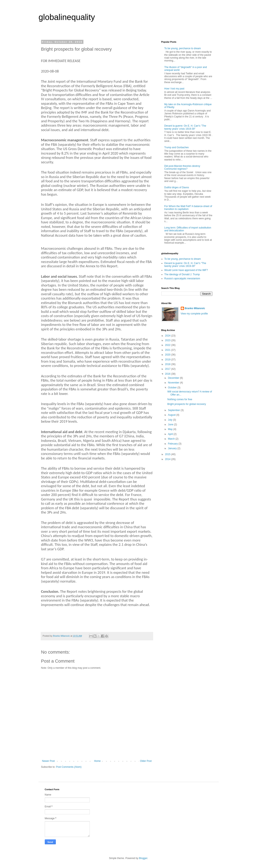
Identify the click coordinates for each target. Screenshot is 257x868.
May (171, 429)
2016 (168, 374)
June (171, 425)
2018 (168, 364)
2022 (168, 345)
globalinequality (67, 17)
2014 (168, 459)
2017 (168, 369)
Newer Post (48, 761)
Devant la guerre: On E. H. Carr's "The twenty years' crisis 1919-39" (185, 127)
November (174, 383)
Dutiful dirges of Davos (177, 187)
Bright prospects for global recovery (187, 404)
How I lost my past (174, 89)
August (172, 415)
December (174, 378)
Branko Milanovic (195, 308)
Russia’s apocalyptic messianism (182, 279)
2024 (168, 336)
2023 (168, 340)
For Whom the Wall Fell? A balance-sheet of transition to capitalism (188, 208)
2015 (168, 454)
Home (97, 761)
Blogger (143, 858)
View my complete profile (194, 314)
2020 (168, 355)
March (172, 439)
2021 (168, 350)
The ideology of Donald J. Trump (182, 274)
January (173, 448)
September (174, 410)
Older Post (146, 761)
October (173, 388)
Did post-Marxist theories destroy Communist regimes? (182, 167)
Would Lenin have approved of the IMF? (186, 270)
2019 (168, 360)
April (171, 434)
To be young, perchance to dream (183, 48)
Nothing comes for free (180, 399)
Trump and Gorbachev (177, 147)
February (173, 444)
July (170, 420)
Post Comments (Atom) (69, 767)
